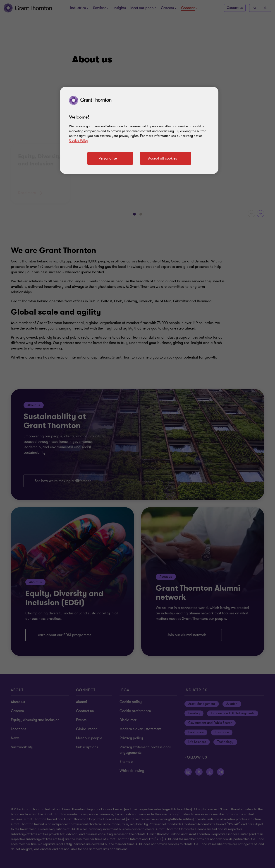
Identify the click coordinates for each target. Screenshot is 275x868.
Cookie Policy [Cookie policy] (79, 141)
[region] (139, 130)
